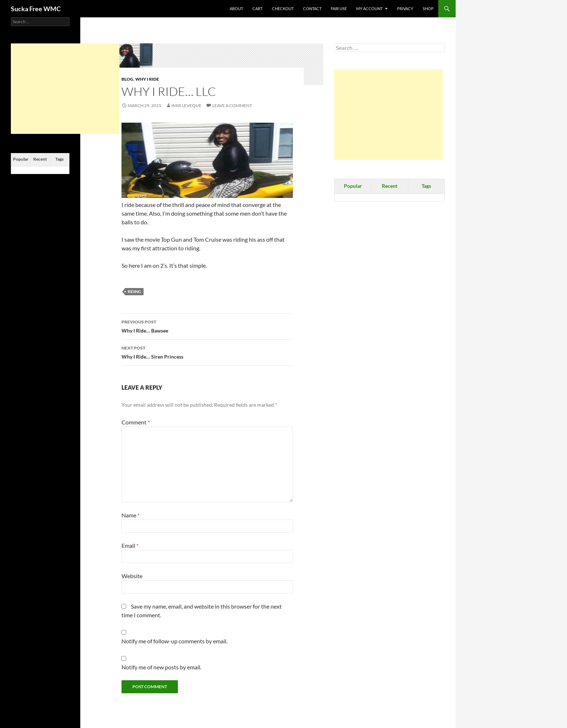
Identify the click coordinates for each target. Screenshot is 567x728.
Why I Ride (147, 79)
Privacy (405, 9)
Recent (390, 186)
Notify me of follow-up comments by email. (174, 641)
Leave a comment (232, 105)
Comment (136, 422)
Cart (257, 9)
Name (131, 515)
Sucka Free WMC (36, 9)
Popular (353, 186)
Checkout (283, 9)
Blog (127, 79)
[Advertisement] (388, 115)
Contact (312, 9)
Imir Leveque (186, 105)
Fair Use (339, 9)
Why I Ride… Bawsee (207, 326)
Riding (134, 291)
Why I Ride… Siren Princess (207, 352)
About (236, 9)
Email (130, 545)
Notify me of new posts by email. (161, 667)
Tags (426, 186)
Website (132, 576)
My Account (369, 9)
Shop (428, 9)
